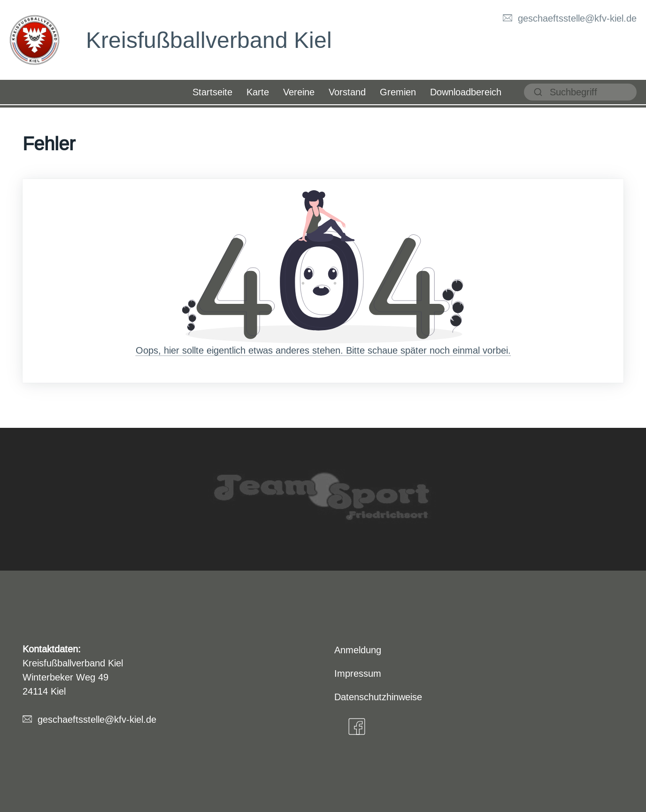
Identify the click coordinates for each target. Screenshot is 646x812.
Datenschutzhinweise (378, 697)
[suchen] (580, 92)
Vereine (299, 92)
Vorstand (347, 92)
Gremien (398, 92)
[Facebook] (357, 727)
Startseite (212, 92)
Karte (258, 92)
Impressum (358, 673)
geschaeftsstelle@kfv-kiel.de (577, 18)
